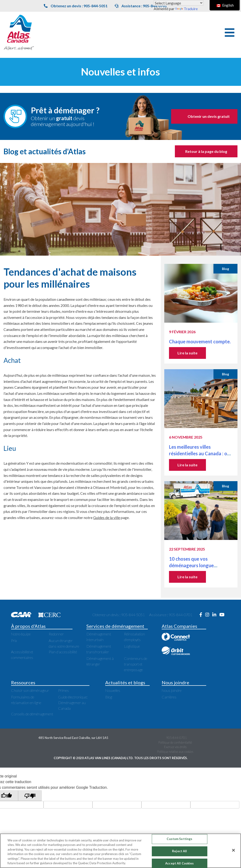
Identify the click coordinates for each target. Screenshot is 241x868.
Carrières (169, 697)
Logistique (132, 646)
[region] (120, 851)
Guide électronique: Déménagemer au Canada (73, 703)
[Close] (233, 850)
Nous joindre (172, 690)
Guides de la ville (107, 517)
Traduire (186, 9)
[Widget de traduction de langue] (179, 3)
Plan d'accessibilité (63, 652)
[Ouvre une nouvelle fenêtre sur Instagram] (209, 615)
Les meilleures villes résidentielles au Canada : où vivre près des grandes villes (199, 453)
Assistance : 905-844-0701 (141, 6)
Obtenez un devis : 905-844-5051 (76, 6)
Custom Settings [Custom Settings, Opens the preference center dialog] (179, 839)
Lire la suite (187, 353)
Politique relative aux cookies (175, 752)
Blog (109, 697)
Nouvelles (113, 690)
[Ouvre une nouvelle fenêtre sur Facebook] (202, 615)
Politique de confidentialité (175, 742)
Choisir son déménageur (30, 690)
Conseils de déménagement (32, 714)
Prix (14, 640)
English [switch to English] (225, 5)
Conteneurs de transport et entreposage (136, 664)
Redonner (56, 634)
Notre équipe (21, 634)
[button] (230, 33)
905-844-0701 (177, 738)
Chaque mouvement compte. (200, 341)
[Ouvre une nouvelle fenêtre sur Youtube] (223, 615)
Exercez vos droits (175, 747)
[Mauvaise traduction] (30, 796)
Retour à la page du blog (206, 151)
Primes (64, 690)
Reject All (179, 851)
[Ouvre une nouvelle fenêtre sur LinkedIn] (216, 615)
